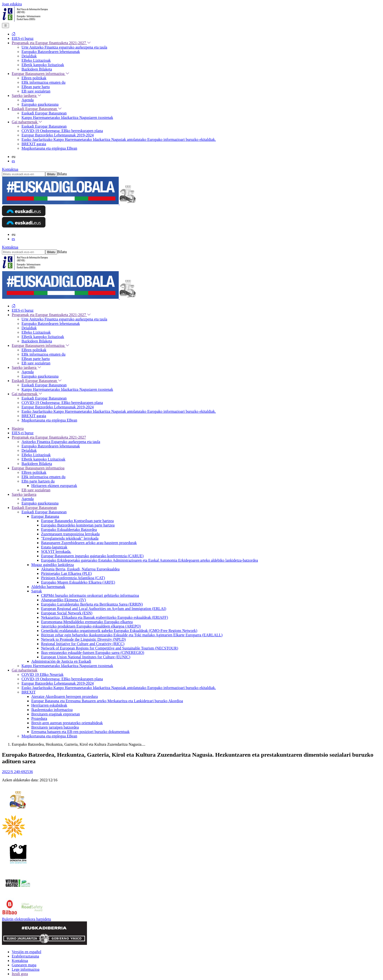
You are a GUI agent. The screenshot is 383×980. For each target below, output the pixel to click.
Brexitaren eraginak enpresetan (56, 714)
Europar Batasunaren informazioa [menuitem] (41, 74)
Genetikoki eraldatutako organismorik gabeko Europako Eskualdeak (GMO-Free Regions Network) (119, 631)
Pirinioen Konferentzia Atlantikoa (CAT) (73, 578)
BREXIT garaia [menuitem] (34, 144)
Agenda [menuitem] (28, 100)
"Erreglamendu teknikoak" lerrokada (70, 538)
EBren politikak (34, 472)
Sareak (37, 591)
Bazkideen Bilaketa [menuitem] (37, 69)
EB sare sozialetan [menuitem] (36, 91)
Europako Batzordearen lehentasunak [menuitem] (51, 52)
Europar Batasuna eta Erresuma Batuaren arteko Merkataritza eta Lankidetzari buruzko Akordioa (107, 701)
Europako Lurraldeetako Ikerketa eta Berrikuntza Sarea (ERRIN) (92, 604)
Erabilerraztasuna (25, 956)
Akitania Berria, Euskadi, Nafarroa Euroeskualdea (80, 569)
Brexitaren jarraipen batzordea (55, 727)
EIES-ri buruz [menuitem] (23, 38)
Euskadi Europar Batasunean (34, 508)
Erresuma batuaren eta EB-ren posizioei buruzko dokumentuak (80, 732)
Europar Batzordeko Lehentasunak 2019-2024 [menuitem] (58, 135)
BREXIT (29, 692)
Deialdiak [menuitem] (29, 56)
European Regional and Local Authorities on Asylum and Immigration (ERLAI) (104, 609)
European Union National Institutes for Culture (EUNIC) (86, 657)
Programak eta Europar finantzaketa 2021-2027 (49, 437)
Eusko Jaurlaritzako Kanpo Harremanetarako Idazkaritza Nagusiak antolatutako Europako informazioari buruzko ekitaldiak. (119, 688)
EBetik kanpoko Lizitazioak (43, 459)
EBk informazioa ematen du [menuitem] (43, 82)
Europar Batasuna (45, 516)
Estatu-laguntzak (54, 547)
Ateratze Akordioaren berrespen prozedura (64, 696)
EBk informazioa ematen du (43, 477)
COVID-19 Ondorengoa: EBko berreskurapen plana (62, 679)
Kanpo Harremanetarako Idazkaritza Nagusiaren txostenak (67, 666)
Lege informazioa (26, 969)
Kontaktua (10, 169)
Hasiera (18, 428)
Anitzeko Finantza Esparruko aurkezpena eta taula (61, 442)
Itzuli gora (20, 974)
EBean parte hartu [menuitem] (36, 87)
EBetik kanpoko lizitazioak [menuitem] (43, 65)
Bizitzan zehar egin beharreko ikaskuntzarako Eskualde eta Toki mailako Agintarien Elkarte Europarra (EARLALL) (132, 635)
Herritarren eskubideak (49, 705)
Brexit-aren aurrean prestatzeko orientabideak (67, 723)
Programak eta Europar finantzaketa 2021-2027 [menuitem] (51, 43)
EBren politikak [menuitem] (34, 78)
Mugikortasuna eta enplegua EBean (49, 736)
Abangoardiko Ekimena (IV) (64, 600)
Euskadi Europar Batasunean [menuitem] (37, 109)
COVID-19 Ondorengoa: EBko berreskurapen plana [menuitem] (62, 131)
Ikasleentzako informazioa (52, 710)
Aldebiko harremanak (48, 587)
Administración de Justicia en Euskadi (61, 661)
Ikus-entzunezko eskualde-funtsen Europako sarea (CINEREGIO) (93, 653)
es (13, 161)
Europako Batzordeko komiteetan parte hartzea (78, 525)
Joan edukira (12, 4)
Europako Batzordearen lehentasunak (51, 446)
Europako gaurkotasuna (40, 503)
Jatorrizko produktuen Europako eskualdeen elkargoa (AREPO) (91, 626)
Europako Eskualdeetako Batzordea (69, 530)
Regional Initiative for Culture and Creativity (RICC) (83, 644)
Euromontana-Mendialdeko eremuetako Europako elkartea (87, 622)
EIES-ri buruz (23, 433)
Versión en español (27, 952)
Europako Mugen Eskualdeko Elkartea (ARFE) (78, 582)
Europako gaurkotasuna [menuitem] (40, 104)
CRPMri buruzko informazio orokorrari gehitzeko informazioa (90, 595)
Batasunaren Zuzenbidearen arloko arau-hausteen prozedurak (89, 543)
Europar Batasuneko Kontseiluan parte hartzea (77, 521)
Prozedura (39, 718)
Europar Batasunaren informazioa (38, 468)
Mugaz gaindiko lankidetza (53, 565)
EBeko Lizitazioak (36, 455)
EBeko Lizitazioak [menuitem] (36, 60)
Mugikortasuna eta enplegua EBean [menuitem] (49, 148)
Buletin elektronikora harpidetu (27, 919)
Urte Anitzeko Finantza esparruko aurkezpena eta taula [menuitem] (64, 47)
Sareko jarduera (24, 494)
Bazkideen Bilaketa (37, 464)
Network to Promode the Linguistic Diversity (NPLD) (83, 639)
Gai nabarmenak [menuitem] (27, 122)
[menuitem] (14, 34)
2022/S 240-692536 (17, 772)
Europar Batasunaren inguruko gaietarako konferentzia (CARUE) (92, 556)
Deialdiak (29, 450)
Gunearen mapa (24, 965)
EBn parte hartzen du (38, 481)
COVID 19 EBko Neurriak (43, 675)
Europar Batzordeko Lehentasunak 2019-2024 (58, 683)
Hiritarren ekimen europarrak (54, 486)
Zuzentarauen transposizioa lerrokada (70, 534)
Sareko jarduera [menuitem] (27, 96)
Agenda (28, 499)
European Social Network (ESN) (67, 613)
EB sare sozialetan (36, 490)
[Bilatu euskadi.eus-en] (24, 174)
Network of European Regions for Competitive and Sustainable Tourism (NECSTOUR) (110, 648)
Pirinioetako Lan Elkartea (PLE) (66, 573)
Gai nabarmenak (25, 670)
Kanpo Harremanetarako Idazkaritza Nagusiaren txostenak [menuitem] (67, 118)
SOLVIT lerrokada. (56, 552)
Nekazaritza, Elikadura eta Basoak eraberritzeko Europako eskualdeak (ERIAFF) (105, 617)
